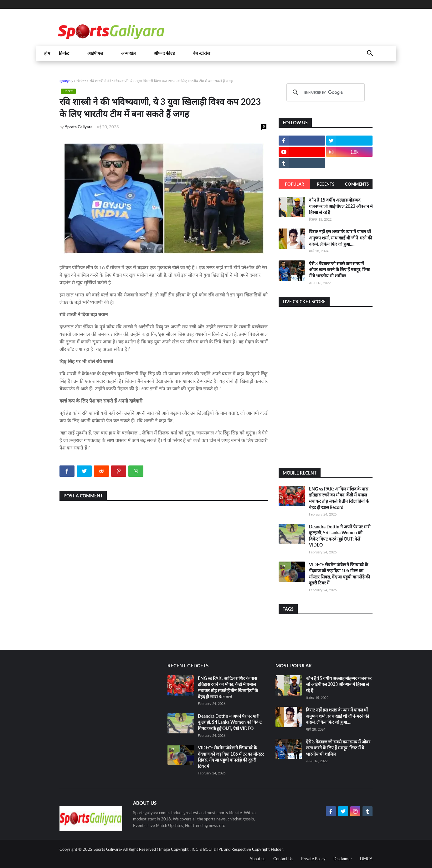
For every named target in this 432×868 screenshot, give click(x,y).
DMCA (366, 859)
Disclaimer (343, 859)
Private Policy (313, 859)
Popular (294, 184)
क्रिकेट (64, 53)
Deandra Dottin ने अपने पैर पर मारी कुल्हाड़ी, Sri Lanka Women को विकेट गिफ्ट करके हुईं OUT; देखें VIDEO (230, 722)
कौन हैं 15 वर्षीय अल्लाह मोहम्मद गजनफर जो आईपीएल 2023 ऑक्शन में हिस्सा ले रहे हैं (341, 206)
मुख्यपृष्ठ (65, 81)
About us (257, 859)
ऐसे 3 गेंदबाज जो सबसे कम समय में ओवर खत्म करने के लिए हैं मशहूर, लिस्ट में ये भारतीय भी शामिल (339, 270)
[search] (325, 92)
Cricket (80, 81)
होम (47, 53)
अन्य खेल (128, 53)
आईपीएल (95, 53)
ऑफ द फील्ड (164, 53)
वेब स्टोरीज (201, 53)
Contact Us (283, 859)
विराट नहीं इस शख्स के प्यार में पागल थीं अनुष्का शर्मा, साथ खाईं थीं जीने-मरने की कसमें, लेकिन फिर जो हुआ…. (341, 238)
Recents (326, 184)
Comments (357, 184)
